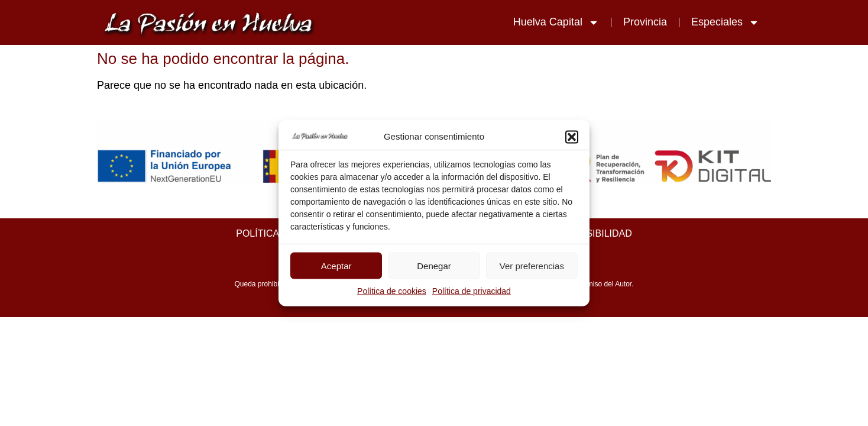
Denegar (434, 265)
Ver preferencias (532, 265)
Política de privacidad (472, 291)
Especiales (725, 22)
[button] (572, 137)
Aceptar (336, 265)
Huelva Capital (556, 22)
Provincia (645, 22)
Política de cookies (392, 291)
